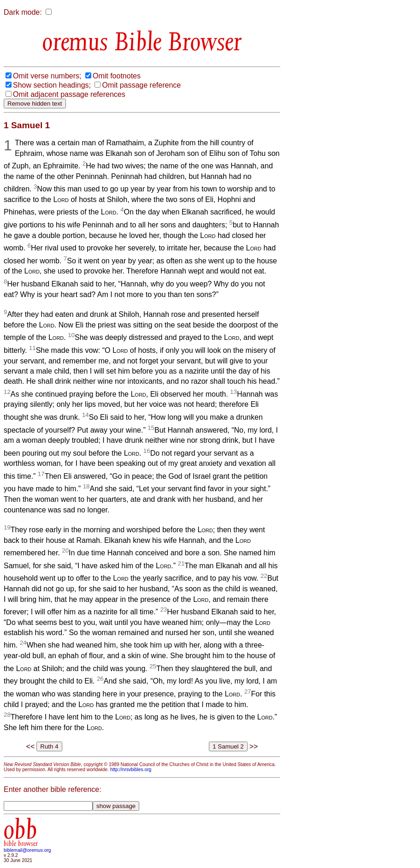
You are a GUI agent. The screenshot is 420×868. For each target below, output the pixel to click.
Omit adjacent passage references (69, 94)
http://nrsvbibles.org (131, 770)
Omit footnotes (117, 76)
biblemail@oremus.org (27, 850)
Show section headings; (52, 85)
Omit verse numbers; (47, 76)
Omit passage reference (141, 85)
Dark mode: (23, 12)
